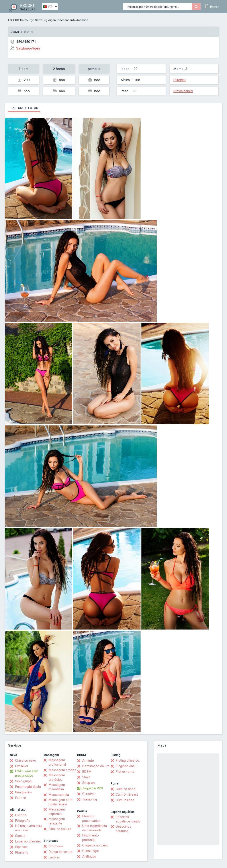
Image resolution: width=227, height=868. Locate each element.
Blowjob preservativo (91, 818)
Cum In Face (125, 800)
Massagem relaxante (57, 821)
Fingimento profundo (91, 838)
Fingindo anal (126, 766)
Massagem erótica (62, 770)
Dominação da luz (96, 766)
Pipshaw (21, 847)
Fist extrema (125, 772)
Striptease (56, 846)
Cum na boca (125, 789)
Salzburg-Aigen (45, 20)
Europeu (179, 80)
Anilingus (89, 856)
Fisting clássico (127, 761)
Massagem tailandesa (57, 787)
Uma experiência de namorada (95, 828)
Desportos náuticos (123, 829)
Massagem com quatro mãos (61, 802)
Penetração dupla (28, 787)
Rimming (22, 852)
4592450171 (26, 42)
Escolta (21, 815)
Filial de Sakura (60, 829)
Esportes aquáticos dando (128, 819)
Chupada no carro (95, 845)
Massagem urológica (57, 777)
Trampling (90, 799)
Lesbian (54, 857)
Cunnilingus (91, 851)
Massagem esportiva (57, 812)
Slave (86, 777)
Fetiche (21, 798)
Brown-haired (183, 91)
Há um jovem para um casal (29, 828)
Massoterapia (59, 795)
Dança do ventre (61, 852)
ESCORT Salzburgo (21, 20)
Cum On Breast (127, 795)
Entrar (212, 6)
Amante (88, 761)
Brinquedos (23, 792)
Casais (20, 836)
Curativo (88, 794)
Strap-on (88, 783)
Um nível (22, 766)
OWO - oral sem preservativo (27, 773)
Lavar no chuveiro (28, 841)
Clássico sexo (26, 761)
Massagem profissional (57, 762)
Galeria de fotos (24, 108)
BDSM (87, 772)
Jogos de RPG (93, 788)
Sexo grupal (24, 781)
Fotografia (23, 821)
